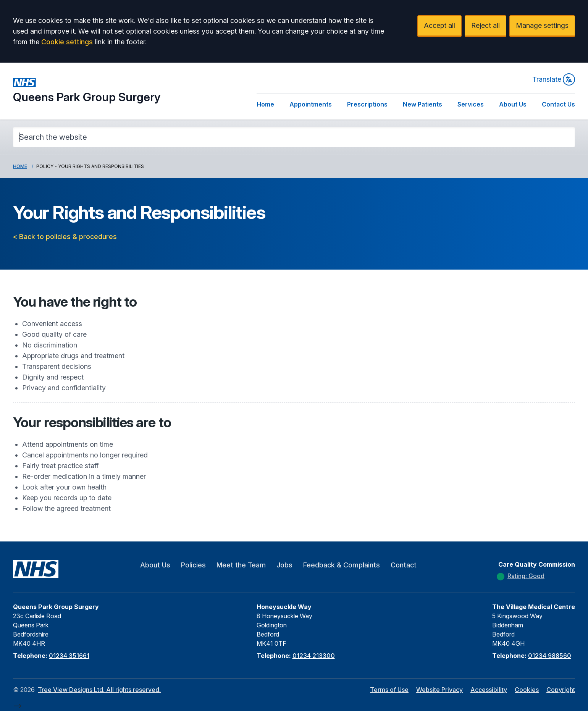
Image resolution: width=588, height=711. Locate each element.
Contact (404, 565)
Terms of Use (389, 690)
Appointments (311, 104)
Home (265, 104)
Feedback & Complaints (342, 565)
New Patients (422, 104)
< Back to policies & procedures (65, 237)
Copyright (561, 690)
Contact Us (558, 104)
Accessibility (489, 690)
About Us (513, 104)
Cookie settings (67, 42)
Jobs (284, 565)
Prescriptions (367, 104)
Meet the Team (241, 565)
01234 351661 (69, 656)
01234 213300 (314, 656)
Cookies (527, 690)
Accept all (439, 25)
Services (471, 104)
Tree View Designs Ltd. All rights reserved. (99, 690)
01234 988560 (550, 656)
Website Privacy (439, 690)
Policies (193, 565)
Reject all (485, 25)
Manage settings (542, 25)
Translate (554, 79)
